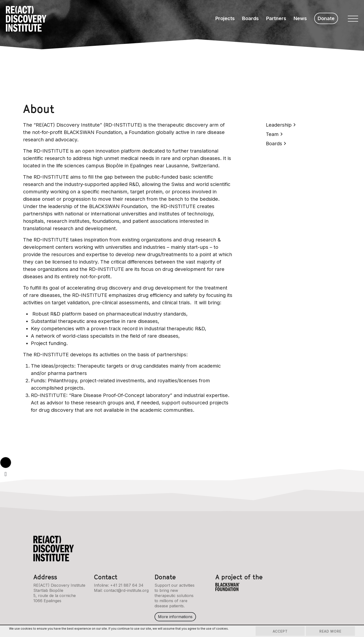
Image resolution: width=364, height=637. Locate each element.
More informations (175, 617)
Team (274, 134)
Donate (326, 18)
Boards (250, 18)
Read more (330, 631)
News (300, 18)
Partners (276, 18)
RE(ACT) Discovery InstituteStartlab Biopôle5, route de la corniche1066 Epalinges (59, 593)
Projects (225, 18)
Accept (280, 631)
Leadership (281, 125)
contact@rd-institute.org (126, 590)
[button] (6, 463)
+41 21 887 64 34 (127, 585)
